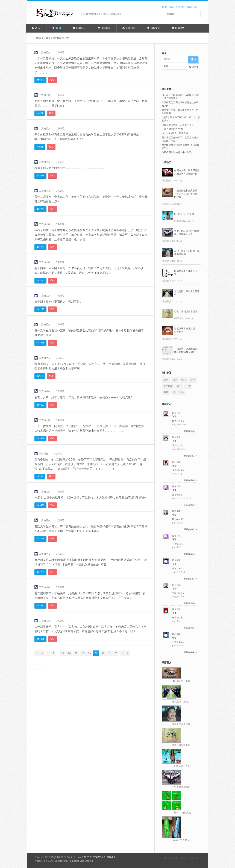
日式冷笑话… (178, 642)
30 (96, 653)
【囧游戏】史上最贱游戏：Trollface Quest (186, 350)
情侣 (184, 380)
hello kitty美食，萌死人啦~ (176, 133)
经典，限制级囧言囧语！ (187, 311)
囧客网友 (43, 453)
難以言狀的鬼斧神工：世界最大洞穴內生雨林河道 (180, 139)
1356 (40, 280)
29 (89, 653)
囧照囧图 (129, 28)
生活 (181, 392)
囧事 (175, 380)
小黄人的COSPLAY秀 (172, 129)
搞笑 (166, 392)
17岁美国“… (178, 544)
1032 (40, 175)
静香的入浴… (178, 495)
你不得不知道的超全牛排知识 (177, 152)
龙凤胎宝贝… (178, 470)
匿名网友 (176, 413)
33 (116, 653)
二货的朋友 (45, 52)
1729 (40, 247)
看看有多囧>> (190, 431)
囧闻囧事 (104, 28)
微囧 (48, 38)
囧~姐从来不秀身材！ (185, 214)
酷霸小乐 (192, 7)
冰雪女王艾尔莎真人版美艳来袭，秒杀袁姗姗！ (180, 111)
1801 (40, 639)
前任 (179, 386)
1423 (40, 505)
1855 (40, 405)
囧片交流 (153, 28)
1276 (40, 309)
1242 (40, 209)
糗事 (193, 380)
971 (40, 113)
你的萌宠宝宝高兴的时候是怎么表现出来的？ (180, 104)
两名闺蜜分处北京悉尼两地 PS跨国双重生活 (181, 146)
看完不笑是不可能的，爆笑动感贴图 (187, 253)
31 (103, 653)
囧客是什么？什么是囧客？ (186, 273)
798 (40, 476)
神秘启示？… (178, 593)
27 (76, 653)
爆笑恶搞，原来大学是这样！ (187, 293)
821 (40, 147)
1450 (40, 605)
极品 (166, 380)
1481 (40, 438)
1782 (40, 572)
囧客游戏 (178, 28)
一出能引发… (178, 617)
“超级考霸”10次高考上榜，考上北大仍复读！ (181, 119)
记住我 (194, 67)
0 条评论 (60, 52)
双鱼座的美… (178, 421)
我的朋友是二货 (61, 38)
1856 (40, 343)
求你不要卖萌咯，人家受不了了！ (179, 125)
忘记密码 (181, 7)
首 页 (36, 28)
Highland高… (178, 519)
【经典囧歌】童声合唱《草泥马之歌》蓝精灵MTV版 (186, 194)
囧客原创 (79, 28)
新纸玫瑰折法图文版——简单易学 (187, 330)
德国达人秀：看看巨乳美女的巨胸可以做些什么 (187, 172)
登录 (171, 7)
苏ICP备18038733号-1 (95, 857)
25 (63, 653)
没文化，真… (178, 445)
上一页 (40, 653)
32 (110, 653)
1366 (40, 539)
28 (83, 653)
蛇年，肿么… (178, 568)
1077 (40, 80)
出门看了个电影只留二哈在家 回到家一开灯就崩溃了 (180, 97)
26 (69, 653)
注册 (164, 7)
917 (40, 376)
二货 (188, 386)
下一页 (125, 653)
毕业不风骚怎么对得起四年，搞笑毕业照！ (187, 232)
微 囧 (57, 28)
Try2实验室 (58, 857)
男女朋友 (168, 386)
